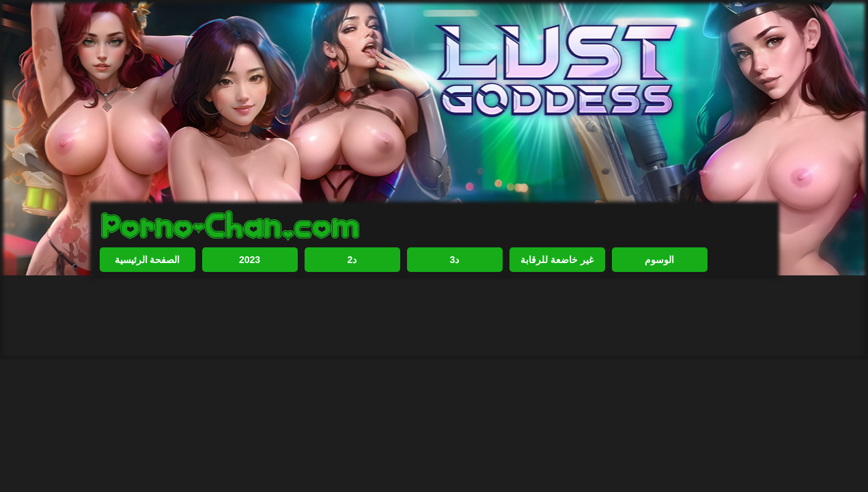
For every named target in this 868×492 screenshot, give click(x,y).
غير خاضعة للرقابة (557, 260)
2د (352, 260)
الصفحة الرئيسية (148, 260)
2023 (250, 260)
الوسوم (659, 260)
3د (455, 260)
